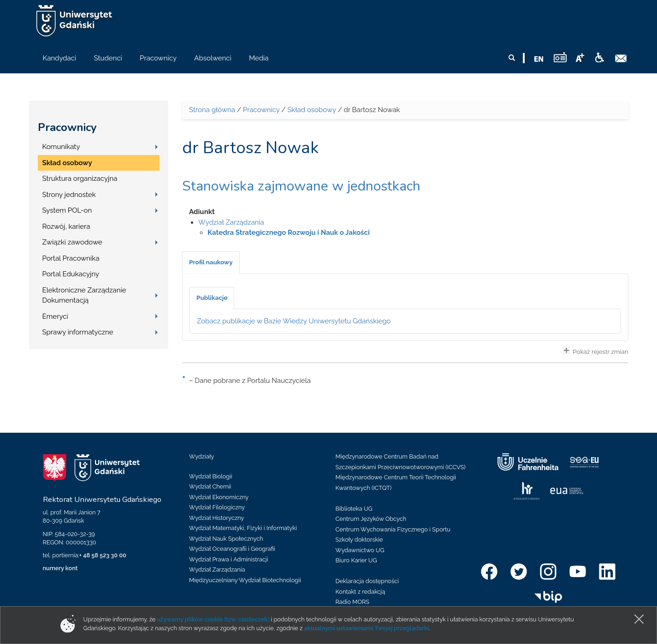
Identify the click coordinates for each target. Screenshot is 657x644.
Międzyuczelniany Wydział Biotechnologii (245, 580)
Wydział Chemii (210, 486)
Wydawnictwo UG (360, 550)
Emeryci (55, 316)
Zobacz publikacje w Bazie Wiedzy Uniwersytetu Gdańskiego (294, 321)
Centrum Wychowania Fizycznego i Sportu (393, 529)
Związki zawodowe (72, 242)
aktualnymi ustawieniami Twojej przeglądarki (367, 628)
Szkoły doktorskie (359, 540)
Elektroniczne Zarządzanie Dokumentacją (84, 295)
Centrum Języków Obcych (371, 519)
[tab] (211, 262)
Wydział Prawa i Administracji (229, 559)
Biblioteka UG (354, 509)
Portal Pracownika (71, 258)
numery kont (60, 568)
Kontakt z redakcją (361, 592)
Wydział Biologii (211, 476)
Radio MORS (353, 602)
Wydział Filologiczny (217, 507)
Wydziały (201, 456)
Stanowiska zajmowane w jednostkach (301, 186)
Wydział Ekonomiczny (219, 497)
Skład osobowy (67, 163)
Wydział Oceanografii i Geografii (232, 549)
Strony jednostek (69, 195)
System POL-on (67, 210)
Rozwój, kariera (66, 227)
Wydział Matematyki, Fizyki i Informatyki (243, 528)
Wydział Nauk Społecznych (226, 539)
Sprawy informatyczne (78, 332)
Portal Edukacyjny (71, 274)
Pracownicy (67, 127)
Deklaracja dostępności (367, 581)
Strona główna (212, 110)
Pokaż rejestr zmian (596, 351)
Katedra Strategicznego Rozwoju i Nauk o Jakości (289, 233)
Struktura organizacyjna (80, 179)
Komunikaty (61, 147)
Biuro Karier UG (356, 560)
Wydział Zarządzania (231, 222)
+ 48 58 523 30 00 (103, 555)
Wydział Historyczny (216, 518)
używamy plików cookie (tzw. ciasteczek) (213, 619)
